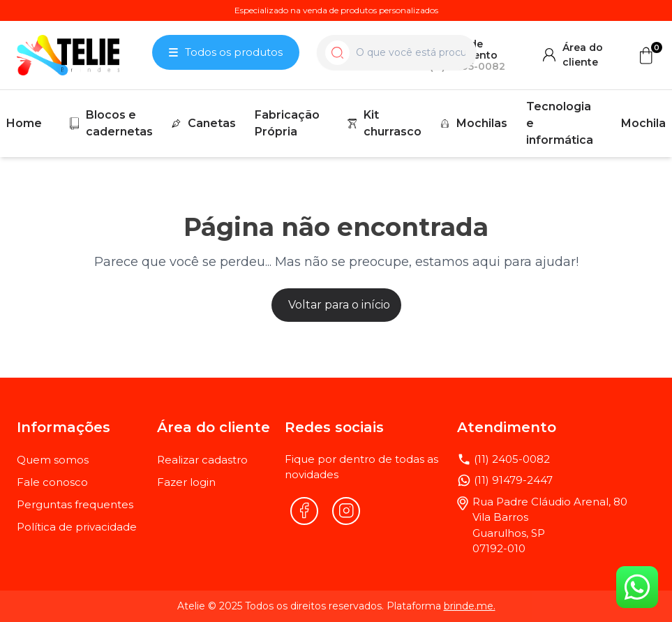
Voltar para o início (339, 305)
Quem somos (53, 460)
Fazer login (186, 482)
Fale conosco (52, 482)
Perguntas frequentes (75, 504)
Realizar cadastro (202, 460)
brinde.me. (470, 606)
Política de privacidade (77, 527)
